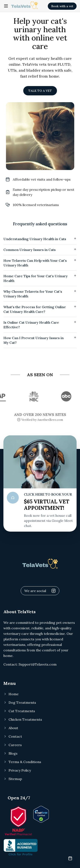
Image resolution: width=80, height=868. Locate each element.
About (11, 728)
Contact (13, 736)
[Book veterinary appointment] (70, 858)
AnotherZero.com (50, 420)
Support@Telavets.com (38, 664)
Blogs (10, 753)
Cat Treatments (19, 711)
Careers (13, 745)
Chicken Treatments (23, 719)
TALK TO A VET (40, 91)
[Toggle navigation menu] (6, 6)
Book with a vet (62, 6)
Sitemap (13, 779)
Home (11, 694)
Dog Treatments (20, 702)
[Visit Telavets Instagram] (54, 591)
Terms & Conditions (22, 762)
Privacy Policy (17, 770)
